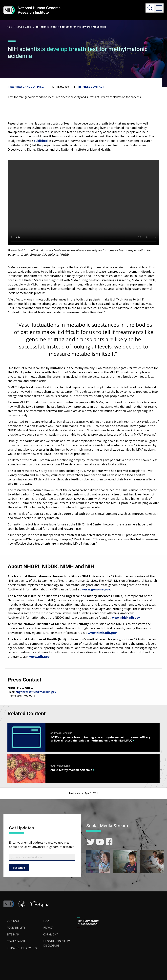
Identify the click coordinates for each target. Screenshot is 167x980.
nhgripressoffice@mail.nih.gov (36, 692)
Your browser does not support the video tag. (83, 202)
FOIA (46, 921)
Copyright (51, 934)
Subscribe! (19, 868)
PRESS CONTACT (91, 87)
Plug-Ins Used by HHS (22, 948)
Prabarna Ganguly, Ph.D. (26, 87)
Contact (13, 921)
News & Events (24, 27)
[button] (159, 8)
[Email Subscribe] (42, 857)
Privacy (49, 928)
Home (9, 27)
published (41, 141)
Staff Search (16, 941)
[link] (91, 842)
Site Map (13, 934)
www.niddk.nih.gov (126, 617)
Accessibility (16, 928)
